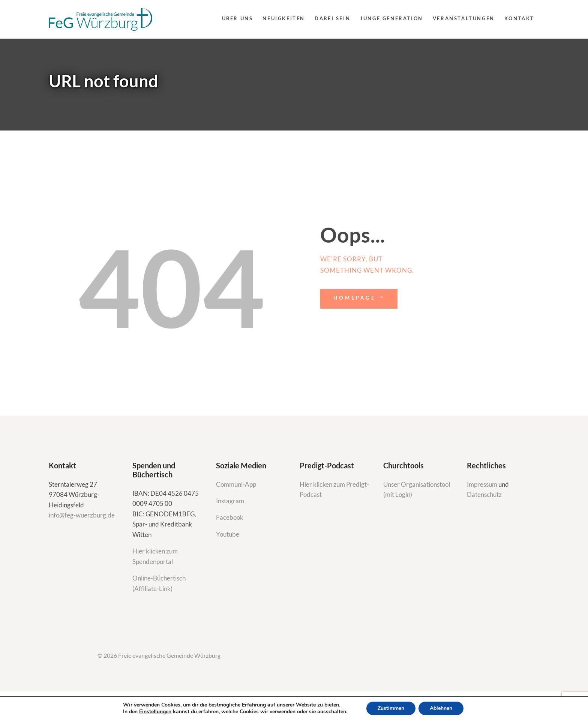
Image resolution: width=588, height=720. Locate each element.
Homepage (355, 298)
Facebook (230, 517)
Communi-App (236, 484)
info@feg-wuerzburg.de (82, 515)
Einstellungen (155, 712)
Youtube (228, 534)
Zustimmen (391, 708)
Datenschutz (484, 494)
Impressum (483, 484)
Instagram (231, 501)
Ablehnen (441, 708)
